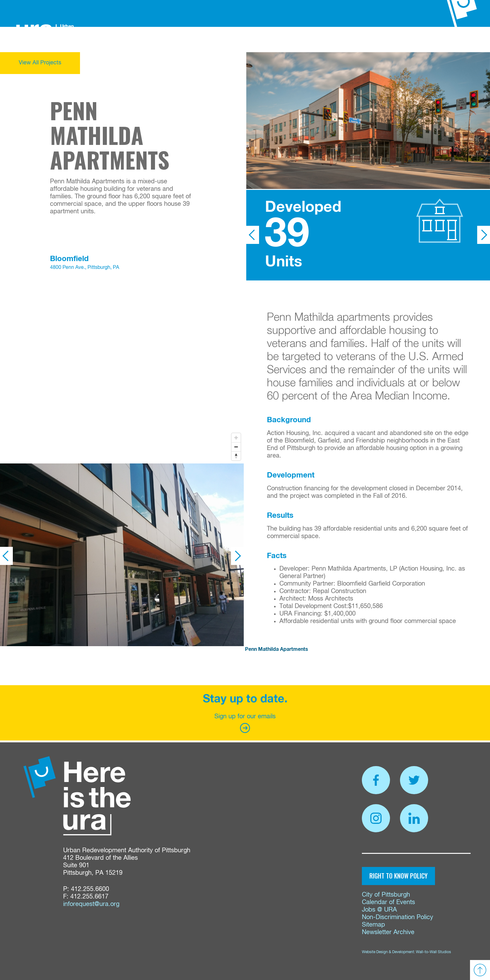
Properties (238, 39)
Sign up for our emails (245, 723)
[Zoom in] (236, 438)
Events (350, 39)
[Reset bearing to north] (236, 456)
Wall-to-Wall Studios (433, 952)
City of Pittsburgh (386, 895)
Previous (253, 235)
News (327, 39)
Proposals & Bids (288, 39)
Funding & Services (186, 39)
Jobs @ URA (379, 910)
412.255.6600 (90, 889)
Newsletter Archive (388, 932)
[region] (122, 373)
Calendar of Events (388, 902)
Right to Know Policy (398, 876)
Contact (377, 39)
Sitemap (373, 925)
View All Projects (40, 63)
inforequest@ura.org (91, 904)
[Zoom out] (236, 447)
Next (484, 235)
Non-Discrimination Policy (397, 917)
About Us (138, 39)
